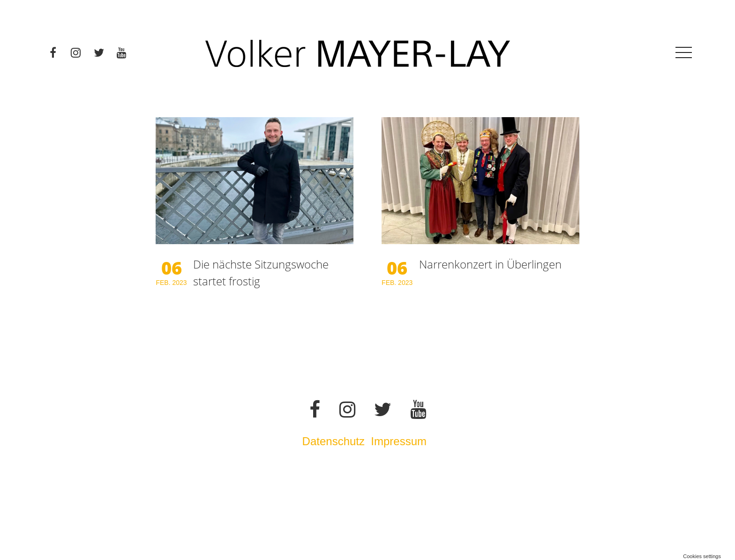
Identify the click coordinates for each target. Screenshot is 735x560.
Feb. (164, 283)
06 (172, 267)
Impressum (400, 441)
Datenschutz (334, 441)
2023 (179, 283)
